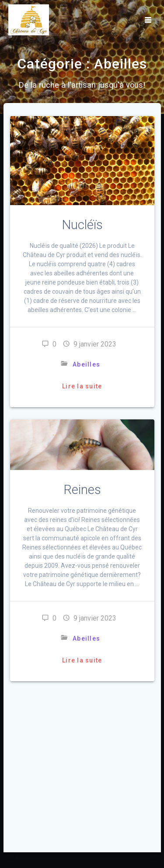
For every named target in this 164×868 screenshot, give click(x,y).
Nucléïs (82, 225)
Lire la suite (82, 386)
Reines (82, 490)
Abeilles (86, 364)
